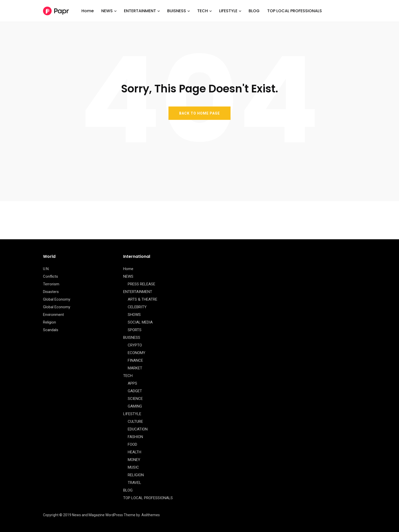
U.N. (46, 269)
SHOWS (134, 315)
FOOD (132, 444)
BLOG (254, 11)
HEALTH (134, 452)
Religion (49, 322)
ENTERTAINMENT (140, 11)
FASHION (135, 437)
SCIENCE (135, 399)
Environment (53, 315)
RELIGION (136, 475)
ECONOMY (137, 353)
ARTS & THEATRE (142, 299)
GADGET (135, 391)
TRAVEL (134, 483)
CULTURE (135, 422)
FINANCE (135, 360)
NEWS (107, 11)
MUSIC (133, 467)
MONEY (134, 460)
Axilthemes (151, 515)
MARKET (135, 368)
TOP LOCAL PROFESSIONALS (295, 11)
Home (88, 11)
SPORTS (135, 330)
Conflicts (51, 276)
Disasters (51, 292)
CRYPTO (135, 345)
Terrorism (51, 284)
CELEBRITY (137, 307)
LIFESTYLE (228, 11)
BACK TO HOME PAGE (199, 113)
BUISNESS (177, 11)
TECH (203, 11)
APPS (132, 383)
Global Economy (57, 299)
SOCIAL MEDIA (140, 322)
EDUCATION (138, 429)
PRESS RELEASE (141, 284)
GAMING (135, 406)
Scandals (51, 330)
